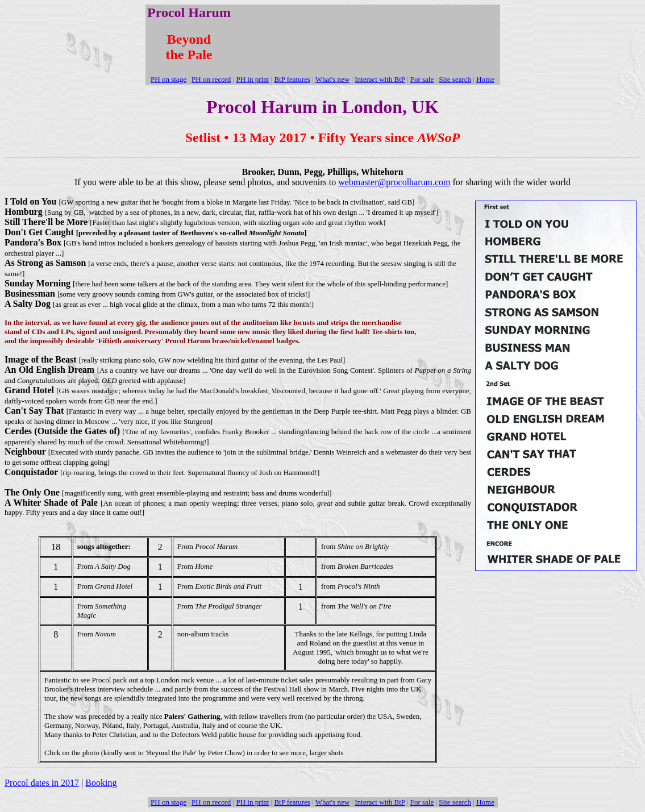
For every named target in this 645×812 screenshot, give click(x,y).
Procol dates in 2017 (42, 783)
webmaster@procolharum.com (394, 182)
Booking (101, 783)
